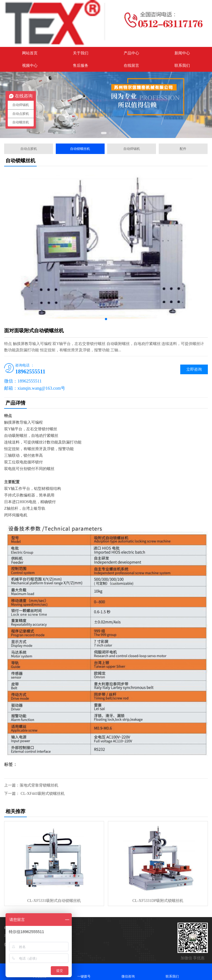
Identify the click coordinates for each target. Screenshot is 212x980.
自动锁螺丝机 (80, 149)
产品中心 (131, 53)
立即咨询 (194, 369)
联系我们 (182, 66)
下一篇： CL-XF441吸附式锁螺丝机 (34, 794)
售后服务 (81, 66)
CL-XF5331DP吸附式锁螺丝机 (158, 901)
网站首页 (30, 53)
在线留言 (131, 66)
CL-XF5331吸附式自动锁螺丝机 (54, 901)
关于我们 (81, 53)
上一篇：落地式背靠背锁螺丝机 (31, 785)
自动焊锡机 (132, 149)
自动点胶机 (29, 149)
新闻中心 (182, 53)
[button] (104, 133)
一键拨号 (84, 972)
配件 (183, 149)
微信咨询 (128, 972)
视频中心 (30, 66)
